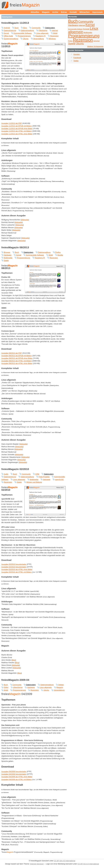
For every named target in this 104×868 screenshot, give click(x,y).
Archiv (55, 12)
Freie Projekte (44, 477)
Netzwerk (47, 479)
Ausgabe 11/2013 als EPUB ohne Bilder (17, 129)
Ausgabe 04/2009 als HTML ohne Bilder (17, 777)
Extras (64, 12)
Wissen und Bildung (34, 482)
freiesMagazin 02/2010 (15, 469)
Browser (7, 252)
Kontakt (73, 12)
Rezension (54, 36)
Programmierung (24, 36)
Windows (52, 39)
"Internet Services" (37, 864)
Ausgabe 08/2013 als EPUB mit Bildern (17, 356)
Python (70, 41)
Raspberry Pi (41, 36)
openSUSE (59, 479)
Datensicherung (10, 30)
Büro (25, 28)
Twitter (76, 61)
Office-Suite (8, 36)
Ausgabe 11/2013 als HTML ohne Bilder (17, 134)
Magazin (46, 12)
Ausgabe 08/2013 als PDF (12, 353)
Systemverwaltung (11, 39)
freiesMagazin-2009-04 (15, 680)
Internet (55, 30)
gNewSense (18, 687)
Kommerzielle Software (23, 33)
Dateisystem (50, 28)
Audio (6, 474)
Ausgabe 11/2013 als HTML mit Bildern (17, 131)
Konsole (86, 29)
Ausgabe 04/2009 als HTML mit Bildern (17, 779)
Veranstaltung (39, 39)
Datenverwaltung (27, 30)
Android (7, 28)
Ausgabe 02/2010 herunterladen (14, 564)
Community (36, 28)
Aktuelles (35, 12)
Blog (14, 660)
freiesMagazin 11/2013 (15, 23)
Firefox (58, 252)
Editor (6, 687)
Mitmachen (85, 12)
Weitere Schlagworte (95, 46)
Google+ (77, 54)
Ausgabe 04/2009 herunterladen (14, 772)
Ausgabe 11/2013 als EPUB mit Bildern (17, 126)
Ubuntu (26, 39)
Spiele (6, 260)
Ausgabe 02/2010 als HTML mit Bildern (17, 572)
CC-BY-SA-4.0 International (64, 861)
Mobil (55, 33)
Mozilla (60, 255)
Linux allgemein (42, 33)
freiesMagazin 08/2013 (15, 247)
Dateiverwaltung (44, 252)
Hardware (8, 255)
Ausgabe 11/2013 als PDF (12, 123)
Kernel (6, 33)
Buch (16, 28)
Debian (61, 685)
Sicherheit (96, 41)
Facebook (77, 58)
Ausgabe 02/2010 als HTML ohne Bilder (17, 569)
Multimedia (8, 258)
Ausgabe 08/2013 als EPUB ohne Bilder (17, 358)
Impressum (97, 12)
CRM (37, 474)
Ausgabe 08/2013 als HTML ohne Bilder (17, 363)
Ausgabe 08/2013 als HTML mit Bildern (17, 361)
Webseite (25, 220)
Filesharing (43, 30)
